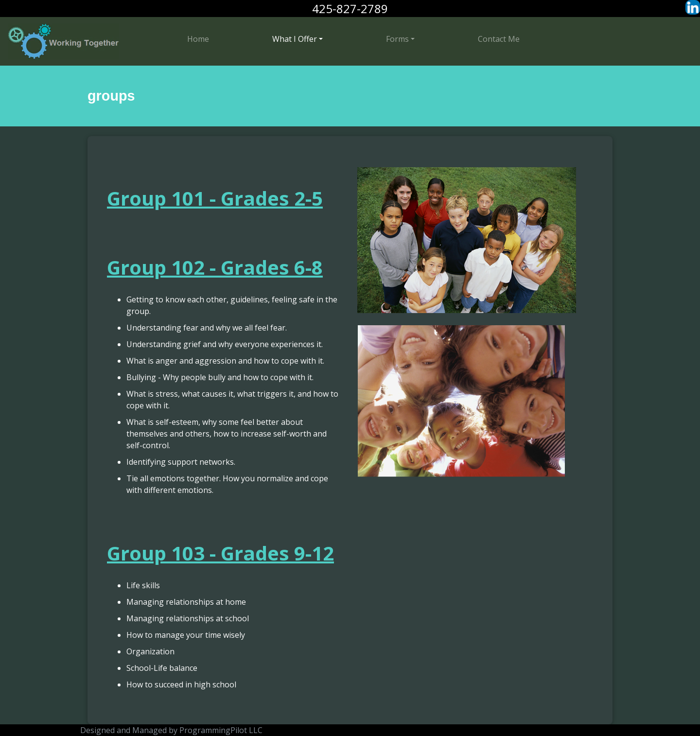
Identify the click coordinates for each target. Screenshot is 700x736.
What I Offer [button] (295, 39)
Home (198, 39)
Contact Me (499, 39)
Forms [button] (397, 39)
